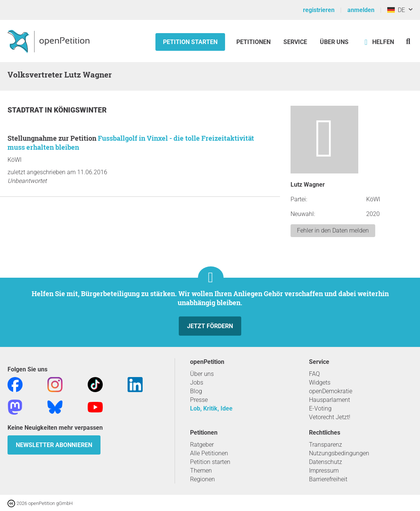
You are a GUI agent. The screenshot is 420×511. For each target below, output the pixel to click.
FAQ (314, 374)
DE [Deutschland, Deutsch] (396, 10)
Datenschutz (326, 462)
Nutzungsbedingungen (339, 453)
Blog (196, 391)
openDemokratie (331, 391)
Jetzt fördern (210, 326)
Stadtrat (26, 110)
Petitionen (254, 42)
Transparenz (326, 445)
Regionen (202, 479)
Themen (201, 471)
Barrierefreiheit (328, 479)
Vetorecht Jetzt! (330, 417)
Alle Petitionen (209, 453)
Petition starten (190, 42)
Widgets (320, 382)
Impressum (324, 471)
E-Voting (320, 408)
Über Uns (334, 42)
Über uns (202, 374)
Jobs (197, 382)
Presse (199, 400)
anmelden (361, 10)
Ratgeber (202, 445)
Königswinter (80, 110)
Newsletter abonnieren (54, 445)
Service (295, 42)
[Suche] (408, 41)
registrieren (319, 10)
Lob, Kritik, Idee (211, 408)
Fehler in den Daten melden (333, 230)
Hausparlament (329, 400)
